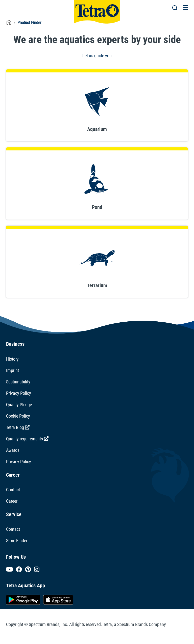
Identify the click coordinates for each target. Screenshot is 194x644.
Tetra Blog (18, 427)
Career (12, 501)
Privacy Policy (19, 393)
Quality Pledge (19, 405)
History (12, 359)
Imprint (13, 370)
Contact (13, 490)
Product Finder (29, 23)
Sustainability (18, 382)
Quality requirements (27, 439)
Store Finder (17, 541)
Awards (13, 450)
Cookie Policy (18, 416)
